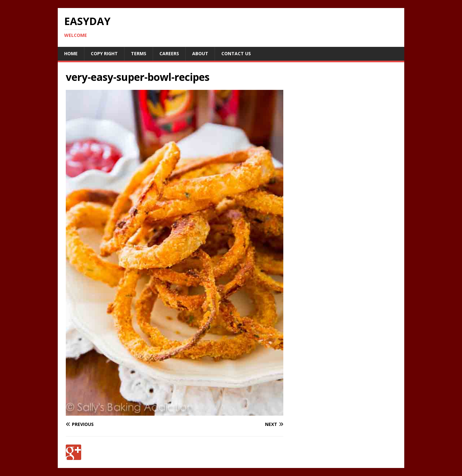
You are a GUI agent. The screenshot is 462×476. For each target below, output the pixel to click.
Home (71, 53)
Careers (169, 53)
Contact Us (236, 53)
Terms (139, 53)
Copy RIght (104, 53)
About (200, 53)
